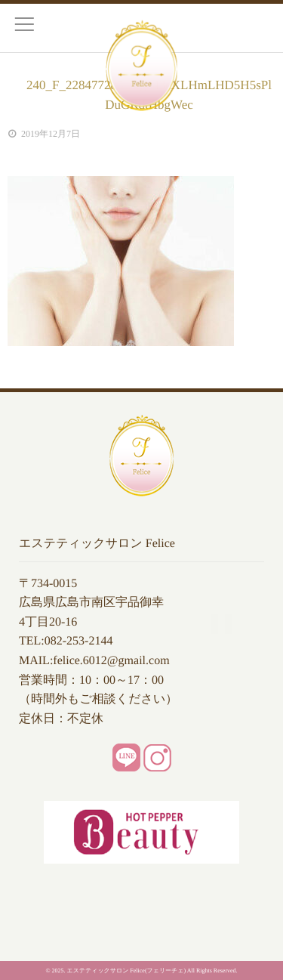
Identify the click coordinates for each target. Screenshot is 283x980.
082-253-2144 (79, 641)
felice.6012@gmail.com (111, 661)
